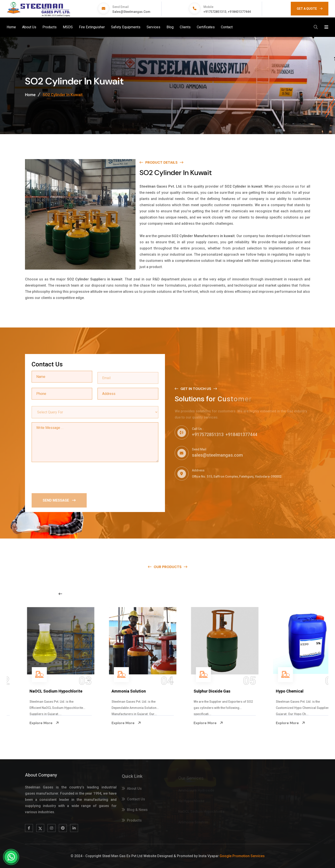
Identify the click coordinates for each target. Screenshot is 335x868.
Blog (170, 27)
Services (153, 27)
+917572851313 (215, 12)
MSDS (68, 27)
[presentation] (65, 477)
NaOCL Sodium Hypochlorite (122, 691)
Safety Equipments (126, 27)
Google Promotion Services (242, 856)
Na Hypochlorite (28, 691)
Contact (227, 27)
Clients (185, 27)
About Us (29, 27)
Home (11, 27)
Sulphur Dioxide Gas (278, 691)
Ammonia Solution (195, 691)
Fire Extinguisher (92, 27)
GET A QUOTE (310, 9)
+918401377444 (239, 12)
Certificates (206, 27)
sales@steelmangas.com (131, 12)
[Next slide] (262, 594)
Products (50, 27)
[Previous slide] (60, 594)
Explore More (28, 723)
